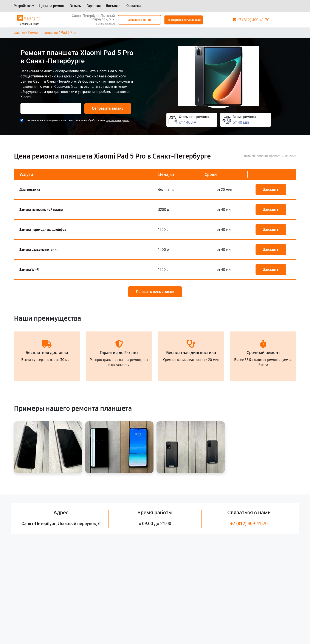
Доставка (113, 6)
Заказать (271, 190)
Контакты (133, 6)
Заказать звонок (139, 20)
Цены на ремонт (52, 6)
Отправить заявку (108, 108)
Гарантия (94, 6)
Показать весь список (155, 292)
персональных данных (118, 120)
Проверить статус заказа (184, 20)
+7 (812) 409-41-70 (249, 524)
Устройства (23, 6)
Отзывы (75, 6)
